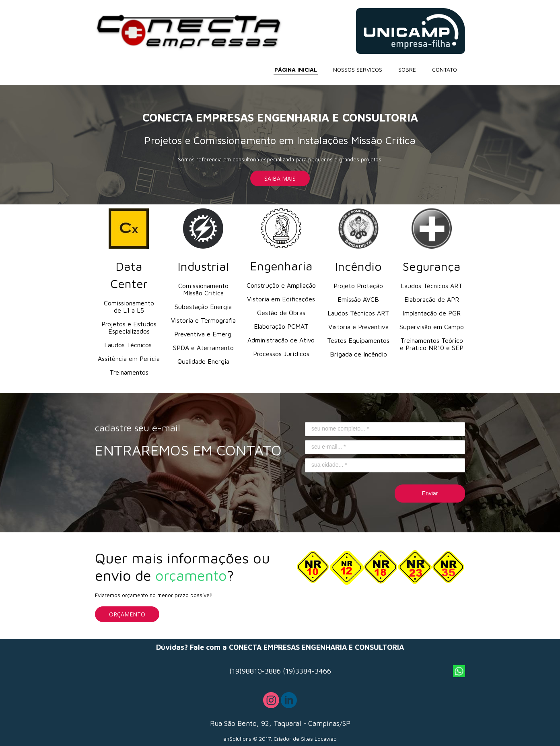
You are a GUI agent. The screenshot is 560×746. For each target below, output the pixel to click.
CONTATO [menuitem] (445, 69)
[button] (280, 178)
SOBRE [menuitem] (407, 69)
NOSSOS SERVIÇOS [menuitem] (358, 69)
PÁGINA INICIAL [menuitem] (296, 69)
